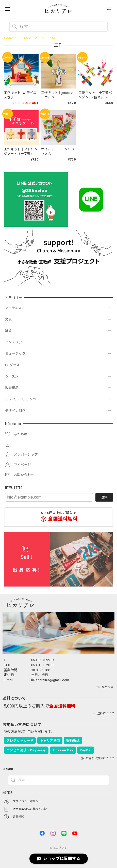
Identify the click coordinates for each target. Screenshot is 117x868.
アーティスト (15, 308)
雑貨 (9, 331)
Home (8, 38)
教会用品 (12, 388)
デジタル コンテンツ (21, 399)
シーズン (12, 376)
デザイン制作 (15, 411)
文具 (9, 319)
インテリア (14, 342)
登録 (104, 497)
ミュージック (15, 354)
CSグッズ (12, 365)
